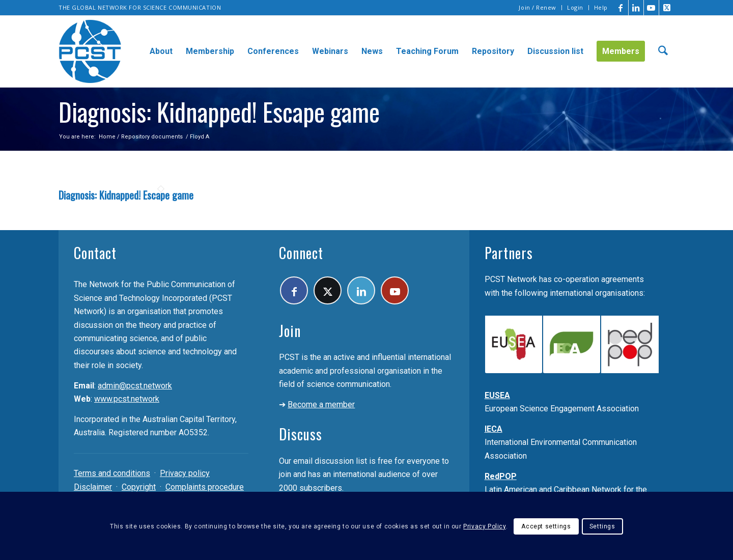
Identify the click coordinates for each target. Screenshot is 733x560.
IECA (494, 429)
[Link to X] (667, 8)
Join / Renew (538, 7)
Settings (602, 526)
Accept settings (546, 526)
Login (575, 7)
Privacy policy (185, 473)
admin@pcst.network (135, 386)
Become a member (321, 404)
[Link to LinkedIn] (636, 8)
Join (290, 331)
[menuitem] (538, 8)
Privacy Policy (484, 526)
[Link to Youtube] (651, 8)
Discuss (301, 434)
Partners (509, 253)
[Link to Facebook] (621, 8)
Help (601, 7)
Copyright (139, 487)
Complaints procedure (205, 487)
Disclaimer (93, 487)
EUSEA (497, 395)
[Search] (663, 51)
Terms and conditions (112, 473)
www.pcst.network (127, 399)
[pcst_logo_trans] (90, 51)
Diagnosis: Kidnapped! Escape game (126, 195)
